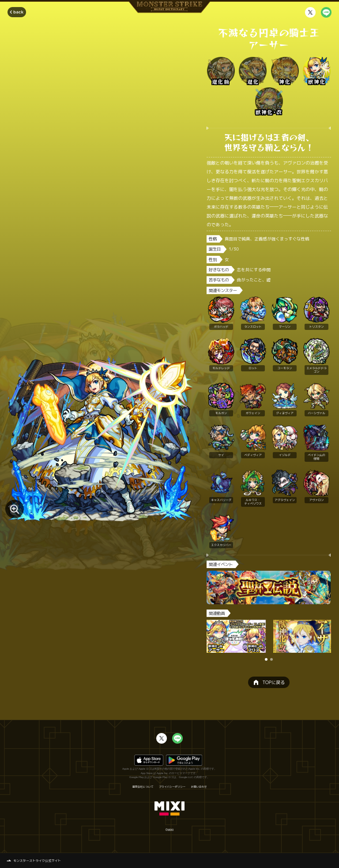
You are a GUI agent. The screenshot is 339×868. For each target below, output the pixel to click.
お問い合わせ (199, 787)
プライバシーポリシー (172, 787)
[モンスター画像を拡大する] (15, 509)
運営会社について (143, 787)
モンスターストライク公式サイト (37, 861)
